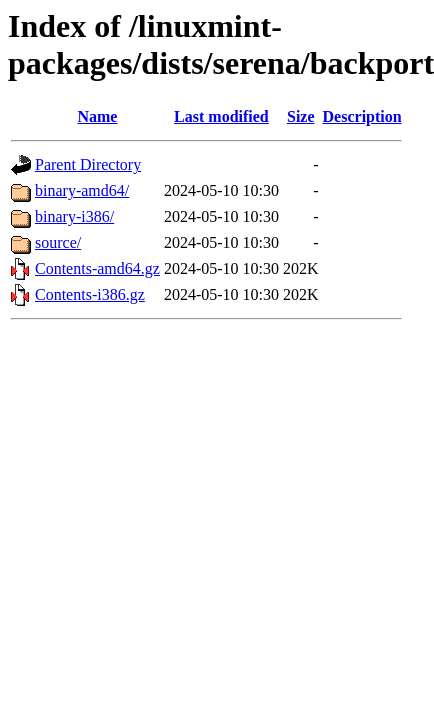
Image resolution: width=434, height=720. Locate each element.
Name (97, 116)
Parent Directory (88, 164)
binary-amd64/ (82, 190)
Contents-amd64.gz (97, 268)
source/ (58, 242)
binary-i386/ (74, 216)
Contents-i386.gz (90, 294)
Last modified (221, 116)
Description (362, 116)
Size (301, 116)
